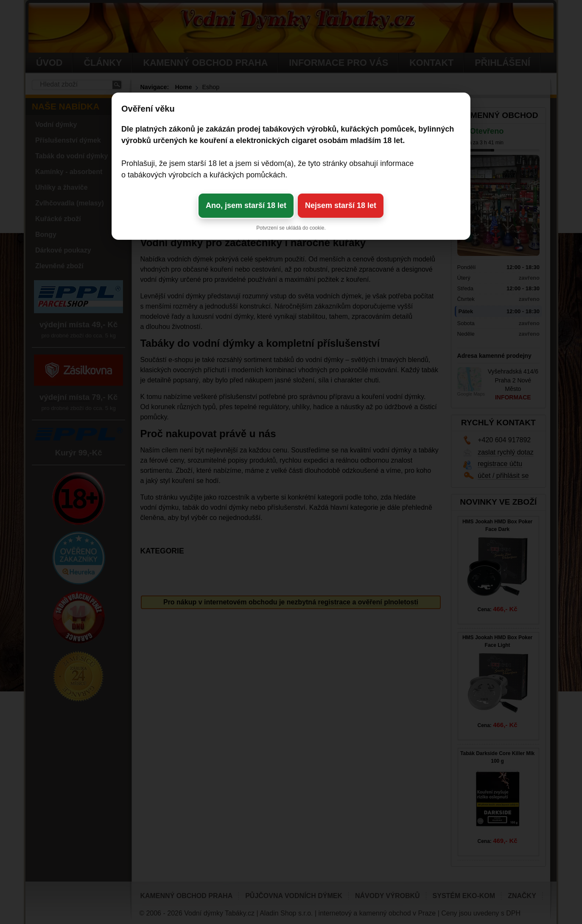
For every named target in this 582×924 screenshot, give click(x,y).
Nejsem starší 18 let (341, 205)
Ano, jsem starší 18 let (246, 205)
